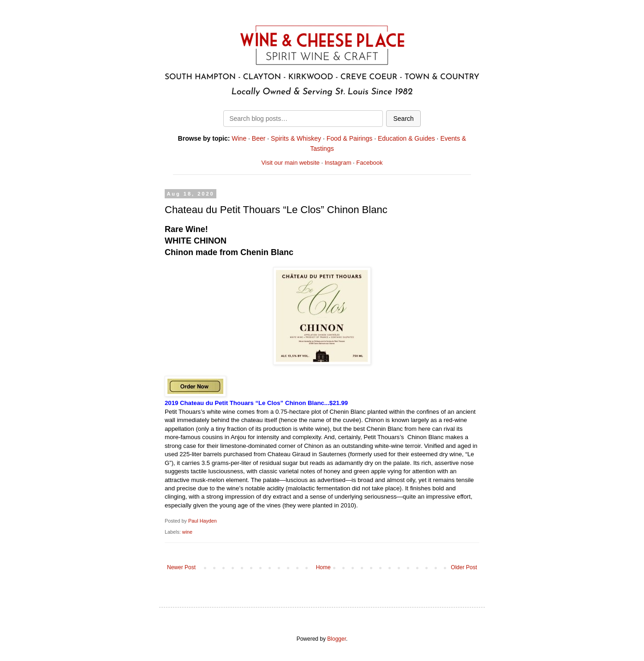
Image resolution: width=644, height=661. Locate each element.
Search (403, 119)
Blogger (337, 639)
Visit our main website (291, 163)
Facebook (369, 163)
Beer (259, 138)
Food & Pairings (350, 138)
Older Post (464, 567)
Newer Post (181, 567)
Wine (239, 138)
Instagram (338, 163)
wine (187, 532)
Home (323, 567)
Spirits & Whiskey (296, 138)
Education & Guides (406, 138)
